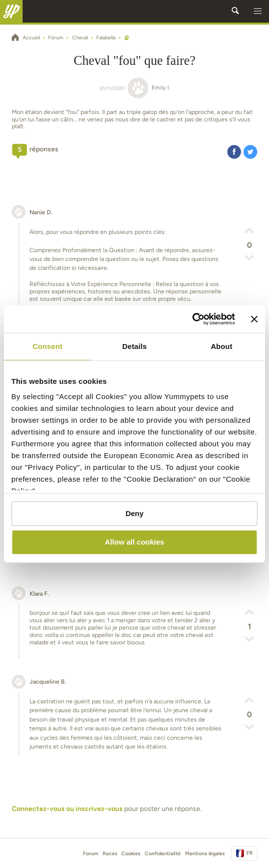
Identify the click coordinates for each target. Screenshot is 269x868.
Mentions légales (205, 854)
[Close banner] (254, 319)
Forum (91, 854)
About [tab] (221, 346)
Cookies (131, 854)
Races (110, 854)
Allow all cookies (135, 542)
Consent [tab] (47, 346)
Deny (135, 513)
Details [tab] (134, 346)
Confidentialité (163, 854)
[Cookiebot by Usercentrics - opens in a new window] (192, 319)
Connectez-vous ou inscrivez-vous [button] (67, 809)
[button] (258, 11)
